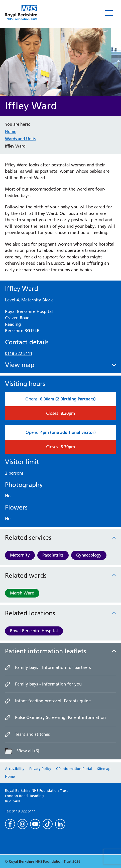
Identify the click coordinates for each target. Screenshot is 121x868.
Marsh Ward (22, 593)
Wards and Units (20, 139)
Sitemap (104, 769)
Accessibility (15, 769)
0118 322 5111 (19, 353)
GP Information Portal (74, 769)
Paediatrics (53, 555)
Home (11, 131)
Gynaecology (89, 555)
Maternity (20, 555)
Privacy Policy (40, 769)
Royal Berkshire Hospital (34, 631)
